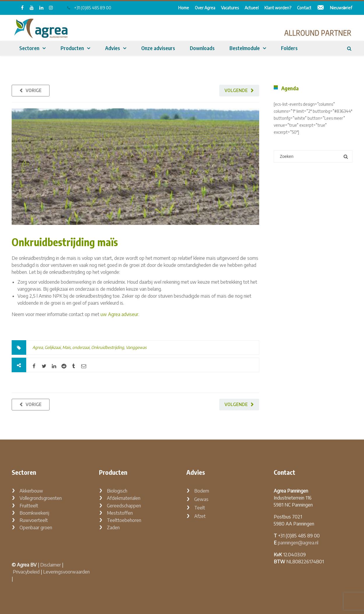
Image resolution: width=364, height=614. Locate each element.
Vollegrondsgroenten (41, 498)
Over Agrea (205, 8)
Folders (289, 48)
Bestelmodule (245, 48)
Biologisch (117, 491)
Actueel (252, 8)
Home (184, 8)
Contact (304, 8)
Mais (66, 347)
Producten (72, 48)
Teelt (200, 508)
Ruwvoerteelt (34, 520)
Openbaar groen (36, 527)
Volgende (236, 90)
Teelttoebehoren (124, 520)
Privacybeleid (26, 572)
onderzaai (81, 347)
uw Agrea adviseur (119, 314)
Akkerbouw (31, 491)
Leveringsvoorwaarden (66, 572)
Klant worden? (278, 8)
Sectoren (29, 48)
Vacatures (230, 8)
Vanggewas (136, 347)
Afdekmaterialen (124, 498)
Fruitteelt (29, 506)
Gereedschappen (124, 506)
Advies (113, 48)
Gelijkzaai (53, 347)
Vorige (34, 90)
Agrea (38, 347)
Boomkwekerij (34, 513)
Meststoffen (120, 513)
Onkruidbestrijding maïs (65, 242)
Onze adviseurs (158, 48)
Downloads (202, 48)
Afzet (200, 516)
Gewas (201, 499)
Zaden (113, 527)
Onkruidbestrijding (108, 347)
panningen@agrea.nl (298, 543)
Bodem (202, 491)
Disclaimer (51, 565)
